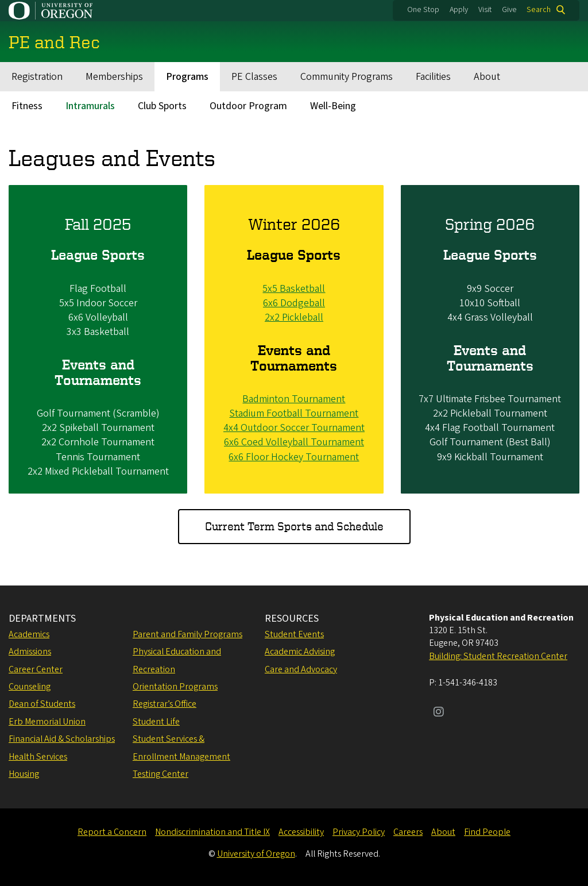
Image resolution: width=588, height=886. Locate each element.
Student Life (156, 722)
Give (509, 10)
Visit (485, 10)
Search (539, 10)
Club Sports (162, 106)
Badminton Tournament (294, 399)
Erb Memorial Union (47, 722)
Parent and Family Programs (187, 634)
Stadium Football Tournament (294, 413)
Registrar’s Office (165, 704)
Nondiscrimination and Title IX (212, 832)
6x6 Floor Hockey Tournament (294, 457)
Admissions (30, 652)
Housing (24, 774)
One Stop (423, 10)
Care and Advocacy (301, 669)
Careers (408, 832)
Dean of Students (42, 704)
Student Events (294, 634)
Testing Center (160, 774)
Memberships (114, 77)
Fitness (27, 106)
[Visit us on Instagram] (439, 713)
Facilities (433, 77)
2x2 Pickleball (294, 317)
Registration (37, 77)
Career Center (36, 669)
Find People (487, 832)
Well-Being (333, 106)
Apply (459, 10)
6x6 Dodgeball (294, 303)
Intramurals (90, 106)
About (487, 77)
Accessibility (301, 832)
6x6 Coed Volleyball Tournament (294, 442)
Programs (187, 77)
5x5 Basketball (294, 288)
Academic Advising (300, 652)
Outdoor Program (248, 106)
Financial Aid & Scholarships (62, 739)
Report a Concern (112, 832)
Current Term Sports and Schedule (294, 526)
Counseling (30, 687)
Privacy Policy (359, 832)
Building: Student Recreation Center (498, 656)
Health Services (38, 757)
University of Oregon (256, 854)
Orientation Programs (175, 687)
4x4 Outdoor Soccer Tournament (294, 428)
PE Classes (254, 77)
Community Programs (347, 77)
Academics (29, 634)
